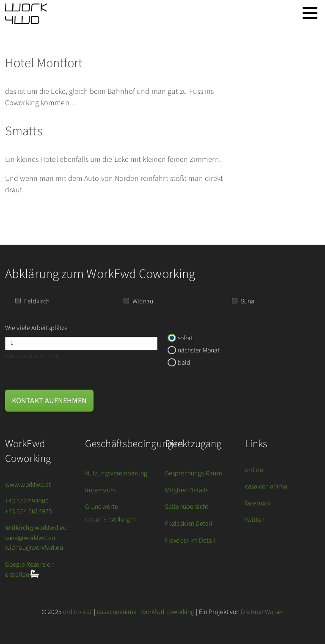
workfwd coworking (168, 612)
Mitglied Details (187, 490)
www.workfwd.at (28, 485)
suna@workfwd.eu (30, 538)
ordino (254, 470)
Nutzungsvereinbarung (116, 473)
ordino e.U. (78, 612)
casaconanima (117, 612)
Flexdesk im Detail (190, 540)
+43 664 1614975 (29, 511)
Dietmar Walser (262, 612)
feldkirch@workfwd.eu (36, 528)
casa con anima (266, 486)
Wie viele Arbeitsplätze (36, 328)
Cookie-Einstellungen (110, 520)
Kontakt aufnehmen (49, 401)
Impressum (101, 490)
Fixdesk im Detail (189, 524)
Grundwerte (102, 507)
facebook (258, 503)
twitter (254, 520)
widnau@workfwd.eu (34, 548)
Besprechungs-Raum (194, 473)
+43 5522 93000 (27, 501)
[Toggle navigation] (310, 13)
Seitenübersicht (187, 507)
